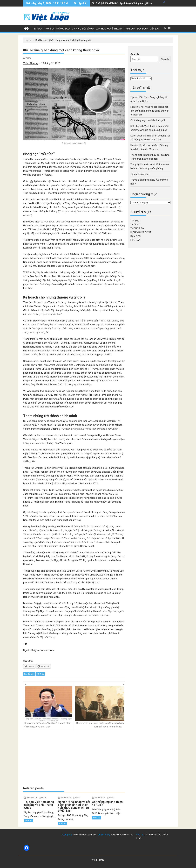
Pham (28, 58)
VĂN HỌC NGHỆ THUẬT (108, 29)
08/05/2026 (32, 798)
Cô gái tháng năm (140, 174)
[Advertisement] (74, 758)
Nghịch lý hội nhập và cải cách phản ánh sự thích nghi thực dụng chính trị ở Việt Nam (150, 111)
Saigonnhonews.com (43, 650)
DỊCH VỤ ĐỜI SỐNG (82, 29)
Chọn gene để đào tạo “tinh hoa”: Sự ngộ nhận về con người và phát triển (49, 707)
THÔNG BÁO (63, 29)
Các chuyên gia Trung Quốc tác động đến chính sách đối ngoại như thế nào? (99, 707)
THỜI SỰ (49, 29)
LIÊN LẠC (155, 29)
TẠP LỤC (129, 29)
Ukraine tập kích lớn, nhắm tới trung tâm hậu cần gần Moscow (125, 3)
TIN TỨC (37, 29)
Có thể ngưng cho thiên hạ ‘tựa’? (148, 120)
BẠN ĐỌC (142, 29)
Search (135, 54)
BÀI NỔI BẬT (29, 674)
